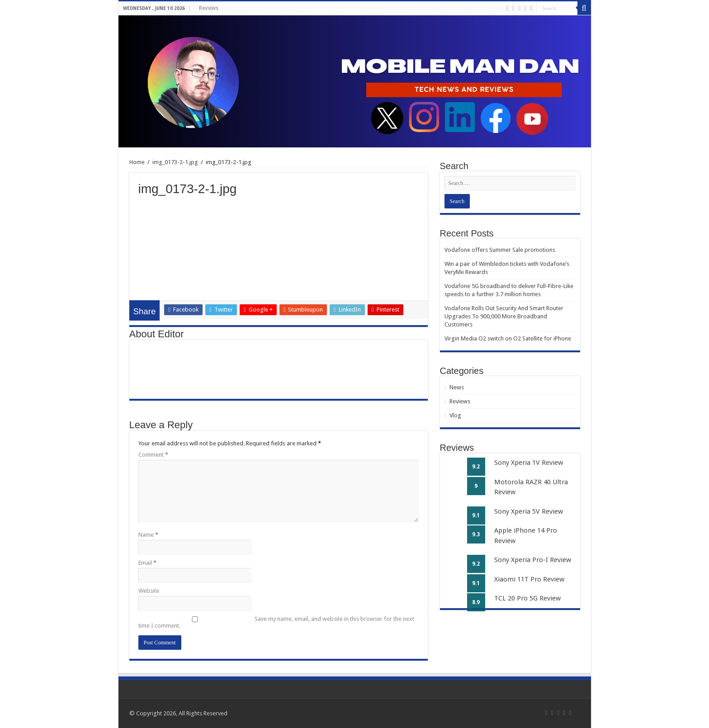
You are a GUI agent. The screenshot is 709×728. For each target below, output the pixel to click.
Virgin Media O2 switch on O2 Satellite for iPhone (508, 338)
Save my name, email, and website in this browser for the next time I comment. (276, 622)
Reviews (209, 8)
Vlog (455, 415)
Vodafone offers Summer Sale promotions (500, 250)
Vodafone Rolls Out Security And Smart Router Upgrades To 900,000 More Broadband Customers (504, 316)
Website (149, 591)
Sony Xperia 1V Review (529, 463)
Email (147, 563)
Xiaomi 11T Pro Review (529, 579)
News (457, 387)
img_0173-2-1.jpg (175, 162)
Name (148, 535)
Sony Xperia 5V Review (529, 511)
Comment (153, 455)
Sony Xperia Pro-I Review (533, 560)
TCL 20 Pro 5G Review (527, 598)
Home (137, 162)
